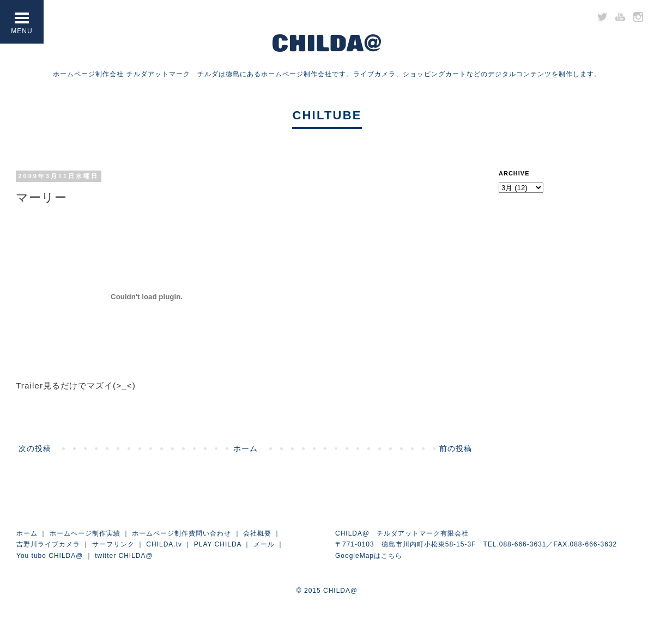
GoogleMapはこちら (369, 556)
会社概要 (257, 533)
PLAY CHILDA (218, 544)
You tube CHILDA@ (50, 556)
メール (264, 544)
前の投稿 (456, 448)
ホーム (246, 448)
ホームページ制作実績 (85, 533)
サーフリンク (113, 544)
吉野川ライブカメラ (48, 544)
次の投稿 (35, 448)
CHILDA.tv (164, 544)
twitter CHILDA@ (124, 556)
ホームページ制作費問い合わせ (181, 533)
